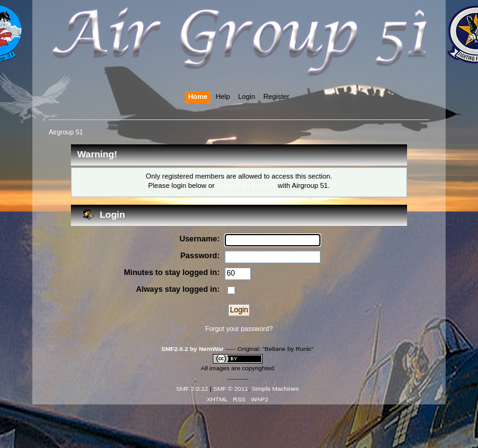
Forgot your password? (239, 329)
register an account (246, 185)
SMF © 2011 (231, 389)
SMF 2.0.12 (192, 389)
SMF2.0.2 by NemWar (192, 349)
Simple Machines (275, 389)
